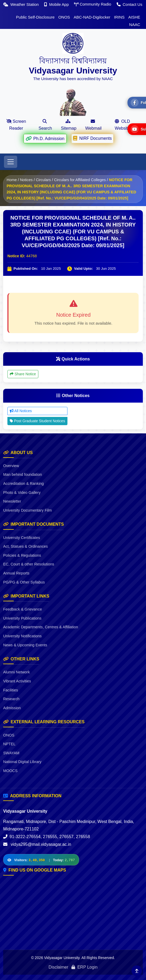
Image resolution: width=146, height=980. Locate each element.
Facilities (11, 690)
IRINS (119, 17)
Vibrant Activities (17, 681)
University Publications (22, 618)
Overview (11, 466)
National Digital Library (22, 762)
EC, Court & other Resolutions (29, 564)
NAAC (135, 25)
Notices (26, 180)
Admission (12, 708)
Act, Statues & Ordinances (26, 546)
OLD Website (122, 125)
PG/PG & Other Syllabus (24, 582)
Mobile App (57, 4)
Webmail (93, 125)
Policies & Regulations (22, 555)
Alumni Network (17, 672)
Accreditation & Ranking (24, 484)
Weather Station (22, 4)
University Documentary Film (28, 510)
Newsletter (12, 501)
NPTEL (9, 744)
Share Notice (23, 374)
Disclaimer (58, 967)
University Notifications (22, 636)
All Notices (21, 411)
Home (12, 180)
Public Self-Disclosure (35, 17)
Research (11, 699)
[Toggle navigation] (11, 162)
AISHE (134, 17)
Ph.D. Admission (45, 138)
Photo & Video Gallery (22, 493)
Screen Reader (16, 125)
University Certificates (22, 538)
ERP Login (85, 967)
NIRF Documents (92, 138)
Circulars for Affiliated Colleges (80, 180)
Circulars (43, 180)
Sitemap (69, 125)
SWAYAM (11, 753)
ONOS (64, 17)
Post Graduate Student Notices (37, 421)
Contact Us (129, 4)
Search (45, 125)
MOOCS (10, 771)
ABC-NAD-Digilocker (92, 17)
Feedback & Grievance (22, 609)
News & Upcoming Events (25, 645)
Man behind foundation (22, 474)
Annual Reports (16, 573)
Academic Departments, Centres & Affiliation (41, 627)
